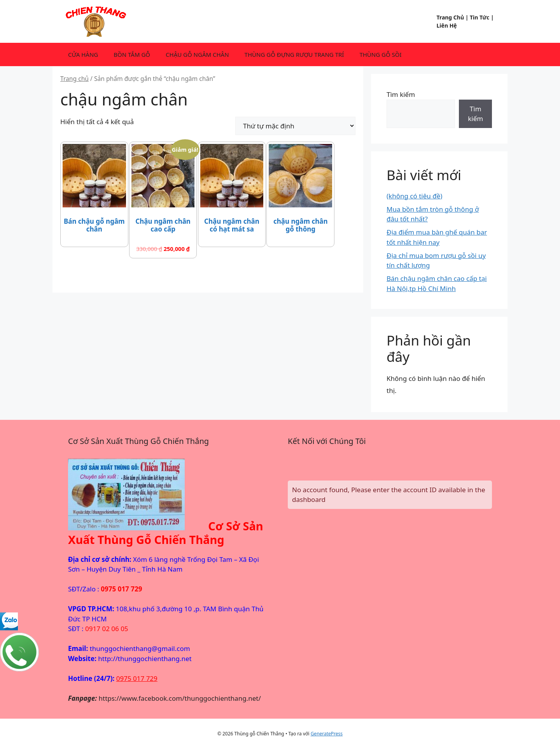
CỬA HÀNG (83, 54)
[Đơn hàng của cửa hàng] (295, 126)
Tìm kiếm (401, 94)
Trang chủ (74, 79)
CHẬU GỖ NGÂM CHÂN (197, 54)
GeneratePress (327, 734)
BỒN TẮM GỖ (132, 54)
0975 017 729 (137, 678)
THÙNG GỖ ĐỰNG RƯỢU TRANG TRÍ (294, 54)
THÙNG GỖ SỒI (380, 54)
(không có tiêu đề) (414, 196)
